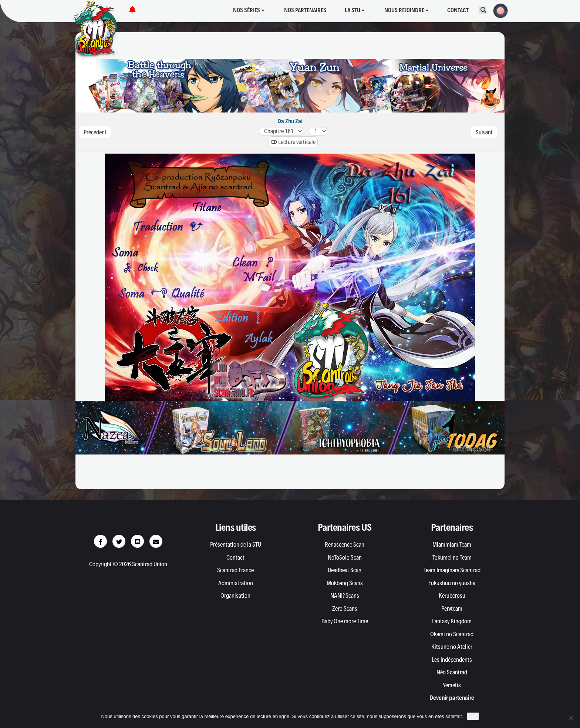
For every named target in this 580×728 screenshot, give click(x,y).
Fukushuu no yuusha (452, 583)
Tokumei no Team (452, 557)
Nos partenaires (305, 10)
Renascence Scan (345, 544)
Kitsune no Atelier (452, 647)
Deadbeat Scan (345, 570)
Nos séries (249, 10)
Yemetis (452, 685)
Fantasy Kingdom (452, 621)
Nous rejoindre (407, 10)
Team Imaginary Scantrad (452, 570)
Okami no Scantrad (452, 634)
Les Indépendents (452, 660)
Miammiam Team (452, 544)
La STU (355, 10)
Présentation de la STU (236, 544)
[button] (498, 10)
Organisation (235, 596)
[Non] (571, 718)
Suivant (484, 132)
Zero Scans (345, 608)
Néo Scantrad (452, 672)
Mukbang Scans (345, 583)
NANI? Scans (345, 596)
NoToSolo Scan (345, 557)
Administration (236, 583)
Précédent (95, 132)
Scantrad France (235, 570)
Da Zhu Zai (290, 121)
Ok (473, 716)
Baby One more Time (345, 621)
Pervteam (452, 608)
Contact (458, 10)
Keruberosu (452, 596)
